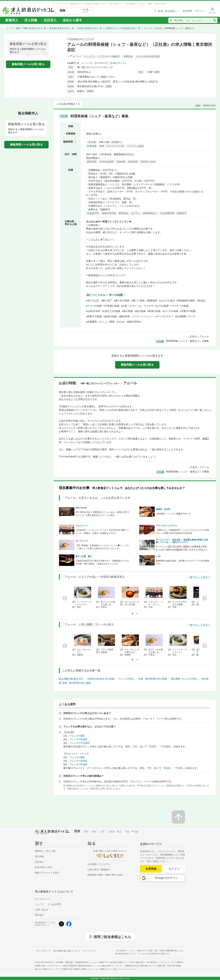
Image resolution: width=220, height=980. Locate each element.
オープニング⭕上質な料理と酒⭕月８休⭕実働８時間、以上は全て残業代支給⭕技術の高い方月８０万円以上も (182, 548)
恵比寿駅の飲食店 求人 (71, 679)
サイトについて (43, 899)
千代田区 (166, 747)
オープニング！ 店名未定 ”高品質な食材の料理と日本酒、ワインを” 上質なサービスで (182, 541)
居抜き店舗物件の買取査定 (87, 966)
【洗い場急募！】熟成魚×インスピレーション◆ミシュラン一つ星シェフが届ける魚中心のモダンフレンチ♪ (103, 547)
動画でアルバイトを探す (47, 873)
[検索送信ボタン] (214, 20)
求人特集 (31, 20)
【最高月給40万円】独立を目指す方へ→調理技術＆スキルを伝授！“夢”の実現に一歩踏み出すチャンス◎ (102, 562)
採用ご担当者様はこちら (112, 937)
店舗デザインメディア (57, 969)
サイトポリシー (43, 951)
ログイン (174, 869)
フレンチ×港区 (77, 736)
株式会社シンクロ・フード (132, 954)
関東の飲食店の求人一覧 (35, 28)
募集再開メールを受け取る (28, 64)
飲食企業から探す (44, 867)
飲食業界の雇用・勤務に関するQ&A (105, 875)
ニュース (39, 904)
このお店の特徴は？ (67, 104)
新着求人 (12, 20)
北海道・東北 (115, 832)
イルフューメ (82, 526)
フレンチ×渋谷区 (78, 739)
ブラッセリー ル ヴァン (167, 526)
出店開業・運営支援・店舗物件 (77, 962)
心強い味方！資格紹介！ (100, 870)
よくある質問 (54, 904)
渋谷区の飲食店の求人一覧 (90, 28)
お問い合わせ (42, 910)
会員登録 (151, 869)
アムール (148, 28)
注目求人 (50, 20)
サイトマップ (89, 951)
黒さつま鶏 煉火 (84, 556)
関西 (86, 832)
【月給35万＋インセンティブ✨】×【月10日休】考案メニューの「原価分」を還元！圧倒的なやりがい (102, 532)
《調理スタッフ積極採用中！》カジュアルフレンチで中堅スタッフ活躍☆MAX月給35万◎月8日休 (182, 532)
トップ (10, 28)
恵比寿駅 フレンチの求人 (184, 679)
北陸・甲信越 (131, 832)
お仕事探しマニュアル (99, 864)
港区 (128, 747)
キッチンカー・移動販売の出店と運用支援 (134, 966)
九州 (102, 832)
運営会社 (39, 915)
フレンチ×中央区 (78, 764)
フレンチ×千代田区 (80, 743)
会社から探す (72, 20)
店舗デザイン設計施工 (116, 962)
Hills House (81, 508)
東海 (94, 832)
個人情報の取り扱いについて (67, 951)
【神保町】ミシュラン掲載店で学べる (173, 514)
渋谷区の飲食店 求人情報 (101, 679)
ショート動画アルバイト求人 (114, 969)
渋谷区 (153, 747)
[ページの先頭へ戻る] (178, 817)
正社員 (158, 28)
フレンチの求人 (126, 679)
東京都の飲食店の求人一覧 (62, 28)
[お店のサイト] (118, 63)
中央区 (179, 768)
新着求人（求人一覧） (46, 851)
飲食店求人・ (151, 962)
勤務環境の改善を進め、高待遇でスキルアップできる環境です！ (182, 562)
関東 (18, 28)
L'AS (158, 556)
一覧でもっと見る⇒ (199, 577)
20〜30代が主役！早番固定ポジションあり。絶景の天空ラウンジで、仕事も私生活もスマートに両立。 (102, 514)
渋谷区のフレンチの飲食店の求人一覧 (123, 28)
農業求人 (83, 969)
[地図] (109, 86)
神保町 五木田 (163, 509)
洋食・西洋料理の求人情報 (153, 679)
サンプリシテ (82, 541)
